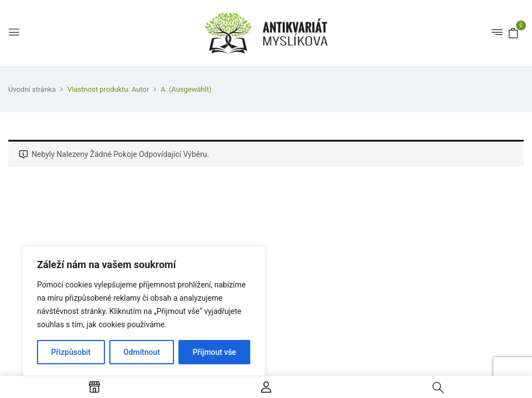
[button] (513, 33)
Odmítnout (141, 352)
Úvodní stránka (32, 89)
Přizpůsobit (71, 352)
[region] (144, 311)
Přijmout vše (215, 352)
